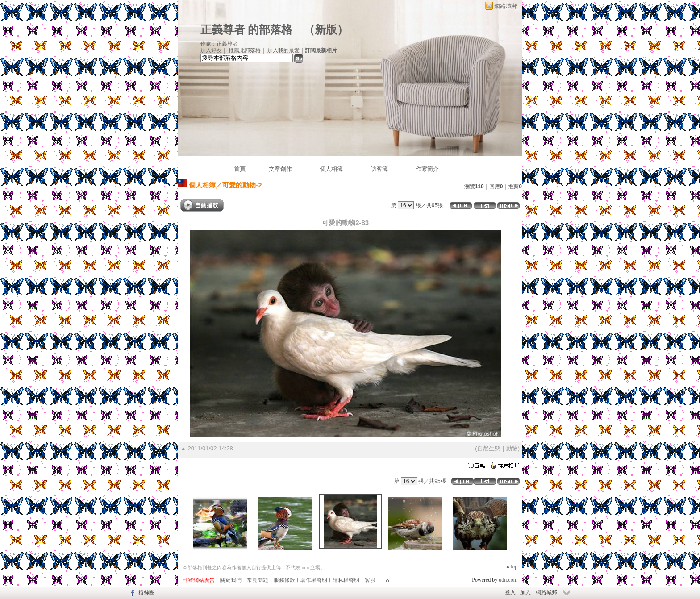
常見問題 (258, 580)
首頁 (240, 169)
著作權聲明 (314, 580)
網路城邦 (506, 6)
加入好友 (211, 50)
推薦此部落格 (245, 50)
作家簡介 (427, 169)
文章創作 (280, 169)
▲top (511, 566)
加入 (525, 592)
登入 (510, 592)
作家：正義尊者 (219, 44)
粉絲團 (146, 592)
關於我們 (231, 580)
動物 (512, 448)
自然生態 (489, 448)
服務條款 (284, 580)
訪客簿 (379, 169)
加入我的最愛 (283, 50)
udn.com (508, 580)
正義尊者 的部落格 (246, 30)
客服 (370, 580)
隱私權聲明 (346, 580)
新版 (326, 30)
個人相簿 (331, 169)
